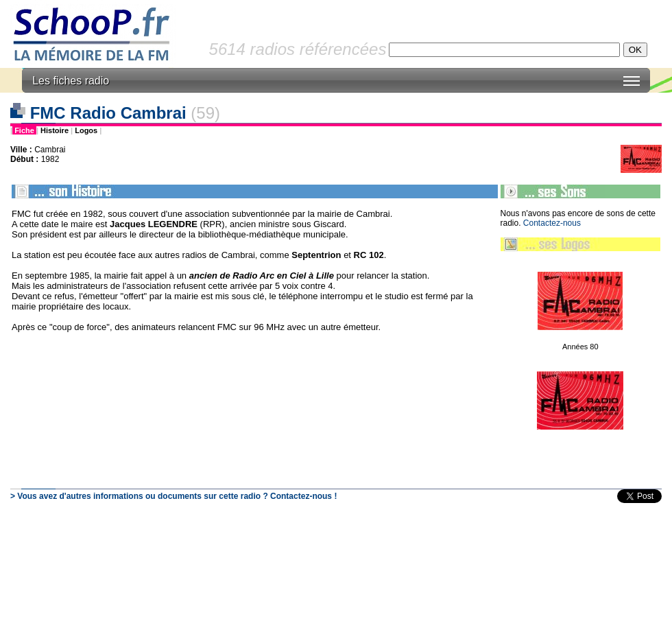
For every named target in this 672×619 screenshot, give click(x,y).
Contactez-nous (552, 223)
